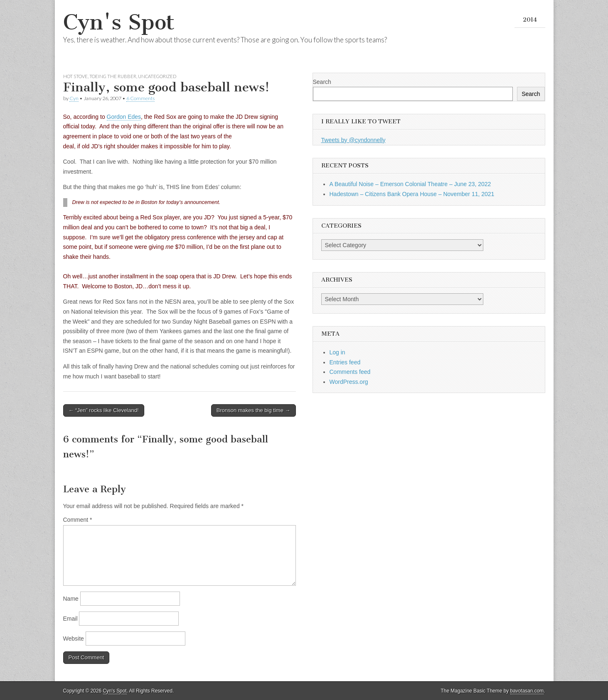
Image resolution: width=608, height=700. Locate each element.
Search (322, 82)
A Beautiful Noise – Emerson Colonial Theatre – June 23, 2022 (410, 184)
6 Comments (140, 98)
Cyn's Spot (119, 22)
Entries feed (345, 362)
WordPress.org (349, 382)
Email (70, 619)
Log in (337, 352)
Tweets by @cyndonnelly (353, 140)
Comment (78, 520)
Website (74, 639)
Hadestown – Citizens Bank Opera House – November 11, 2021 (412, 194)
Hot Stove (75, 76)
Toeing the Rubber (113, 76)
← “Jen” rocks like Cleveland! (104, 410)
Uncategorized (157, 76)
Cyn (74, 98)
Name (71, 599)
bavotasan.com (527, 691)
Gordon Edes (124, 117)
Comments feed (350, 372)
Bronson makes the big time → (254, 410)
